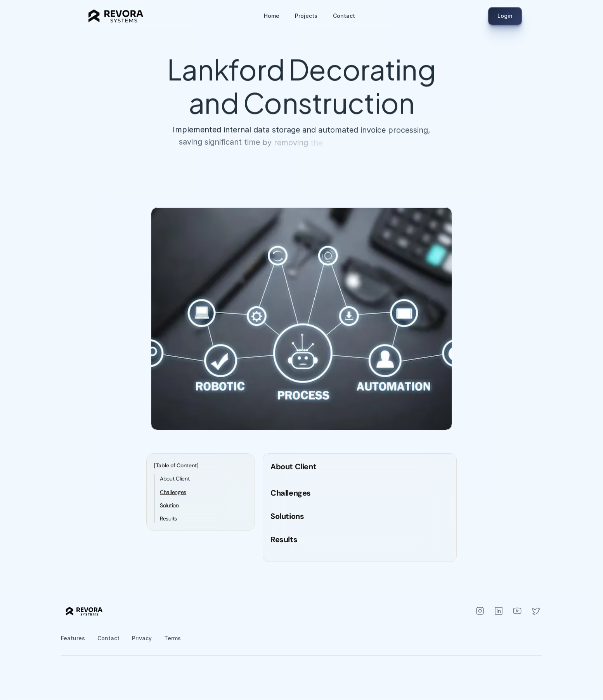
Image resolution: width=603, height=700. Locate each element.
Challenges (173, 492)
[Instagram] (480, 611)
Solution (169, 505)
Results (168, 519)
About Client (175, 479)
